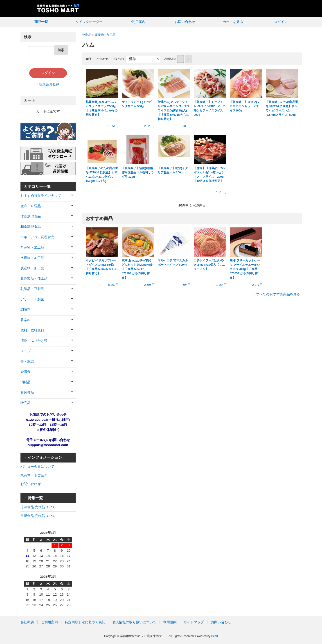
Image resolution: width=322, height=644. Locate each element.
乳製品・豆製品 (32, 289)
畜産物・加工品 (105, 35)
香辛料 (26, 320)
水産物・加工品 (32, 258)
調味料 (26, 310)
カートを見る (233, 22)
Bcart (215, 636)
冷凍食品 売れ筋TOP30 (38, 507)
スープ (26, 351)
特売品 (26, 403)
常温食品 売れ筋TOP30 (38, 516)
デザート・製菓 (32, 299)
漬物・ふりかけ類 (34, 341)
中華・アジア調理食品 (37, 237)
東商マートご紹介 (34, 475)
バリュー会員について (37, 466)
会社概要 (27, 622)
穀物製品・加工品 (34, 278)
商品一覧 (41, 22)
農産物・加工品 (32, 268)
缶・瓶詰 (27, 361)
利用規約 (170, 622)
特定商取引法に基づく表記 (85, 622)
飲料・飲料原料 (32, 330)
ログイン (281, 22)
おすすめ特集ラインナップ (41, 196)
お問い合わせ (185, 22)
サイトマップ (194, 622)
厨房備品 (27, 392)
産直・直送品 (31, 206)
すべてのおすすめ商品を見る (278, 294)
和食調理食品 (31, 227)
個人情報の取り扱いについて (134, 622)
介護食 (26, 372)
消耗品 (26, 382)
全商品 (87, 35)
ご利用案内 (137, 22)
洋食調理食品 (31, 216)
